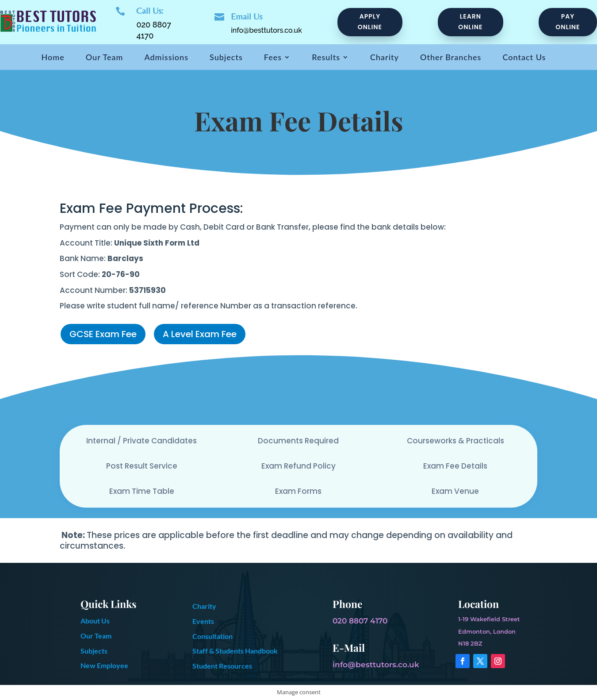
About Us (95, 621)
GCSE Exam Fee (103, 334)
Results (326, 58)
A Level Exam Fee (200, 334)
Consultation (212, 636)
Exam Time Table (142, 491)
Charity (385, 58)
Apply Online (370, 22)
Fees (273, 58)
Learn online (470, 22)
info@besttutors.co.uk (266, 30)
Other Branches (451, 58)
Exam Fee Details (455, 466)
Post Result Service (142, 466)
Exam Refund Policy (298, 466)
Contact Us (524, 58)
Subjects (226, 58)
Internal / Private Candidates (142, 441)
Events (203, 621)
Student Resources (222, 666)
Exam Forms (298, 491)
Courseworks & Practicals (455, 441)
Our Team (104, 58)
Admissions (166, 58)
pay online (568, 22)
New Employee (104, 665)
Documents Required (298, 441)
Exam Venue (455, 491)
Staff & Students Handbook (235, 651)
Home (53, 58)
